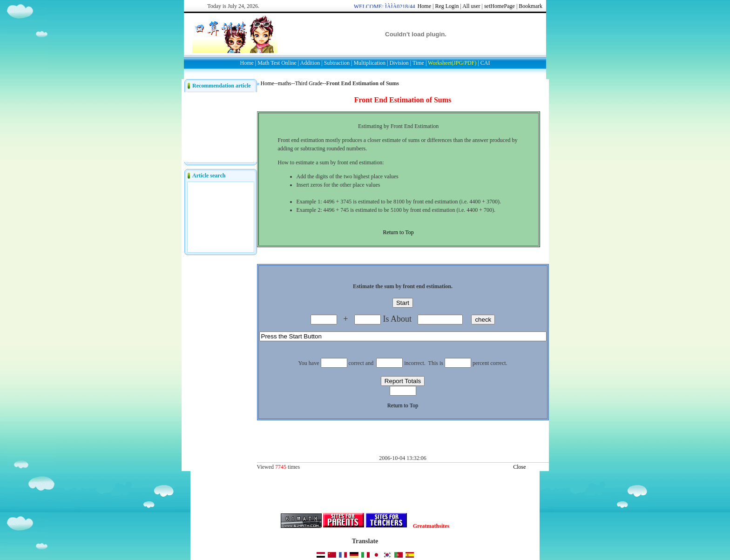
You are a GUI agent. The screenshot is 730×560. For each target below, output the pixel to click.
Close (519, 467)
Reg (439, 6)
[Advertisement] (366, 108)
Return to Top (398, 232)
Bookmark (531, 6)
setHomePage (500, 6)
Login (452, 6)
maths (285, 83)
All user (471, 6)
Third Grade (309, 83)
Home (424, 6)
